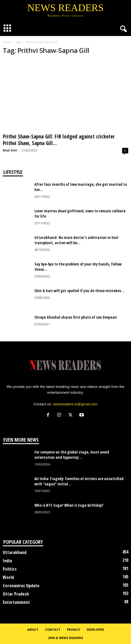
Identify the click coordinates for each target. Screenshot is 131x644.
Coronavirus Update (21, 586)
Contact (53, 629)
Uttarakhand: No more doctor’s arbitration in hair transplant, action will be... (76, 240)
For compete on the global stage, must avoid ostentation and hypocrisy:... (72, 455)
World (8, 577)
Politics (10, 569)
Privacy (74, 629)
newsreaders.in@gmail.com (75, 404)
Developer (95, 629)
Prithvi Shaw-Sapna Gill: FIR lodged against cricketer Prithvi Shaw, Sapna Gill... (59, 140)
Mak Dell (10, 150)
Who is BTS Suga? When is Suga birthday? (69, 505)
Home (7, 42)
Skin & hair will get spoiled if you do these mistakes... (79, 291)
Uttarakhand (15, 552)
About (33, 629)
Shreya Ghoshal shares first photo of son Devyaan (76, 317)
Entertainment (16, 602)
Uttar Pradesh (16, 594)
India (7, 561)
